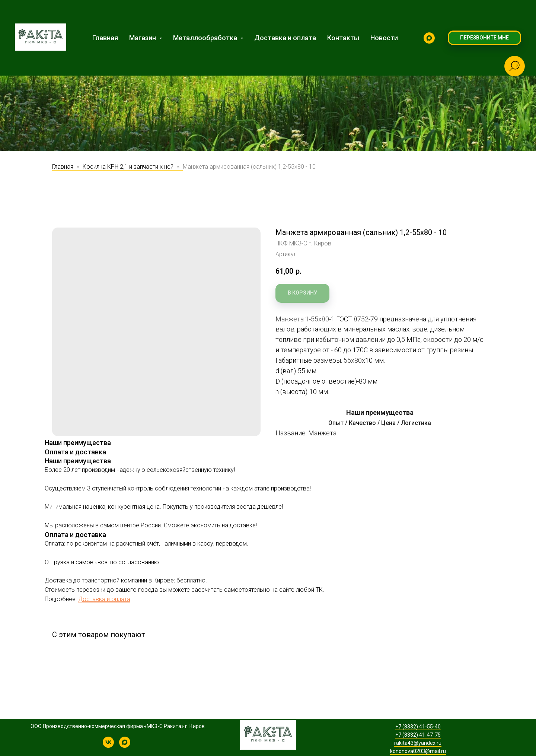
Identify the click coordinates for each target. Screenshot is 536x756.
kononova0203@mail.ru (418, 751)
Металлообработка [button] (206, 38)
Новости (384, 38)
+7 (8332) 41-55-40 (418, 727)
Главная (105, 38)
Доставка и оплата (285, 38)
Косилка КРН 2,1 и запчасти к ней (128, 167)
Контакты (343, 38)
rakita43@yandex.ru (418, 743)
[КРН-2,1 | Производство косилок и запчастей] (108, 746)
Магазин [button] (143, 38)
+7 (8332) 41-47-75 (418, 735)
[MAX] (429, 38)
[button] (484, 38)
